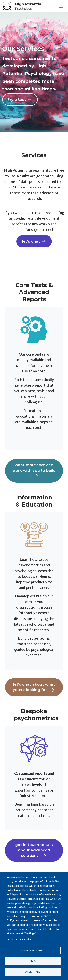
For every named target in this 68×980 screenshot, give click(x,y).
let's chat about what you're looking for (34, 688)
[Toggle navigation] (61, 6)
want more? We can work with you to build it (34, 471)
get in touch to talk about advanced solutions (34, 851)
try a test (17, 100)
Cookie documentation (19, 939)
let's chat (31, 241)
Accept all (33, 972)
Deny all (32, 961)
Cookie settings (32, 950)
